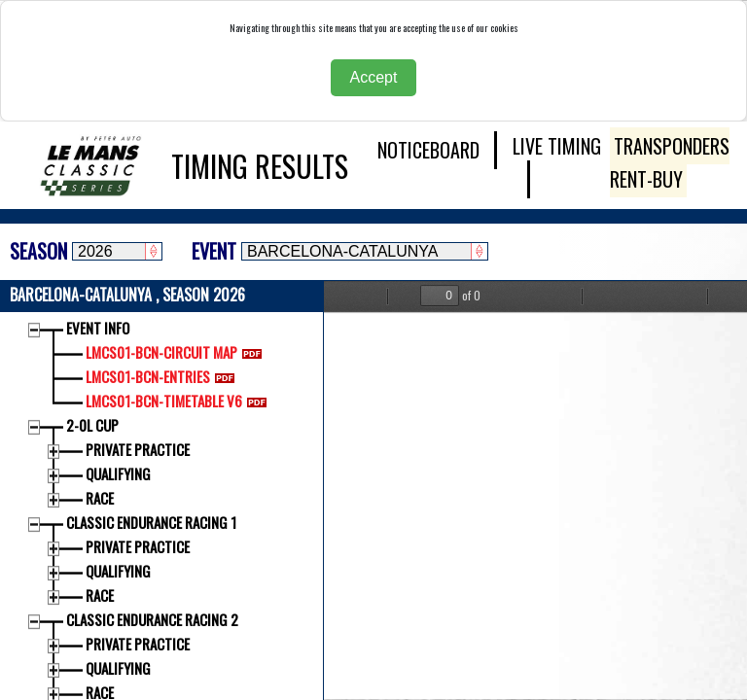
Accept (374, 77)
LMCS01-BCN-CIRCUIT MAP (178, 352)
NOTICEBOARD (428, 150)
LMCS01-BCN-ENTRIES (164, 376)
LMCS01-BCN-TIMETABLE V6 (180, 401)
